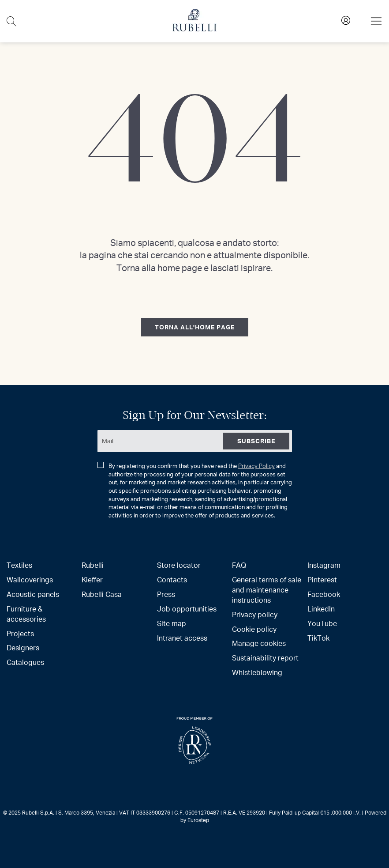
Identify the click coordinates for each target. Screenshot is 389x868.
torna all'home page (195, 327)
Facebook (324, 594)
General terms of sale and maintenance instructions (267, 590)
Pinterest (322, 579)
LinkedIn (321, 609)
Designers (23, 647)
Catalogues (25, 662)
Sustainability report (265, 658)
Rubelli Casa (102, 594)
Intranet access (182, 638)
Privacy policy (255, 614)
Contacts (172, 579)
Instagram (324, 565)
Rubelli (93, 565)
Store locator (179, 565)
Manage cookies (259, 643)
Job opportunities (187, 609)
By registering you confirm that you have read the (195, 491)
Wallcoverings (30, 579)
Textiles (19, 565)
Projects (20, 633)
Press (166, 594)
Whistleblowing (257, 672)
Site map (172, 623)
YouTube (322, 623)
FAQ (239, 565)
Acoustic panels (33, 594)
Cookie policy (254, 629)
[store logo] (194, 29)
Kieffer (92, 579)
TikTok (318, 638)
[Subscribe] (256, 441)
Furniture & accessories (26, 614)
